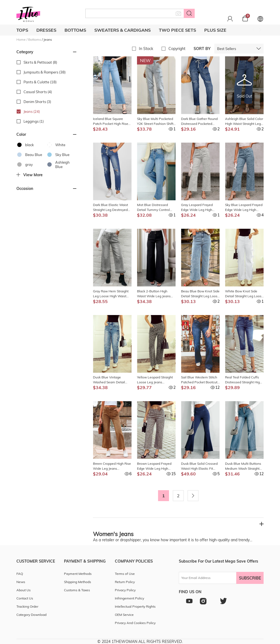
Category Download (31, 615)
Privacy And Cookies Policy (135, 623)
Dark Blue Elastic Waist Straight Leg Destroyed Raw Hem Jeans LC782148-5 (110, 208)
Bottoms (75, 30)
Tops (22, 30)
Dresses (46, 30)
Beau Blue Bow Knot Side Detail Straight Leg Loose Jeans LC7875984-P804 (200, 294)
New (145, 60)
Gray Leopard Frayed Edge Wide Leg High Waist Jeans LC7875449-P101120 (200, 208)
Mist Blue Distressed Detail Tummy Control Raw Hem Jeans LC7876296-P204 (153, 208)
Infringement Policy (129, 598)
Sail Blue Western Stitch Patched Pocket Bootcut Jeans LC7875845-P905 (199, 380)
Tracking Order (27, 606)
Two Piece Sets (177, 30)
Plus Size (215, 30)
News (21, 582)
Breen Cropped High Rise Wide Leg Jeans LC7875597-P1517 (112, 466)
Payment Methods (78, 574)
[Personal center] (230, 19)
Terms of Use (125, 574)
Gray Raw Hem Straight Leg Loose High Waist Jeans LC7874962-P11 (111, 294)
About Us (24, 590)
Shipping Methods (78, 582)
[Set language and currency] (260, 19)
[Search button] (189, 13)
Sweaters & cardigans (122, 30)
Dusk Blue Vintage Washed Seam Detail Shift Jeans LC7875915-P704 (111, 380)
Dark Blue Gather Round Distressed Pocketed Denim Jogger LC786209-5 (200, 121)
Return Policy (125, 582)
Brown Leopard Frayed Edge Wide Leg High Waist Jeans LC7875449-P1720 (156, 466)
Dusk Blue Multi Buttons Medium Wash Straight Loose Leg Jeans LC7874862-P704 (243, 466)
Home (21, 39)
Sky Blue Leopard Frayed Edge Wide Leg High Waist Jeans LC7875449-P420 (244, 208)
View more (30, 175)
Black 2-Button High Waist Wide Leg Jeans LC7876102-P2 (154, 294)
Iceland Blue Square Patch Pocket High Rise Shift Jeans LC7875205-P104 (111, 121)
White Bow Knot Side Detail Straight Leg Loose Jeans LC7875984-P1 (244, 294)
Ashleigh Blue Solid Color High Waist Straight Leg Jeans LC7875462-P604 (244, 121)
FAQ (20, 574)
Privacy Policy (125, 590)
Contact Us (25, 598)
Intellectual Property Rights (135, 606)
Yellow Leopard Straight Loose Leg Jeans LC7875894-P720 (155, 380)
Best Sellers (227, 49)
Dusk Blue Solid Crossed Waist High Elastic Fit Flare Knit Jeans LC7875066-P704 (199, 466)
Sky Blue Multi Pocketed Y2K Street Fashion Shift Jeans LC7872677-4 (155, 121)
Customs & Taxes (77, 590)
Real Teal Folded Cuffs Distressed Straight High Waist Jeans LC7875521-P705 (244, 380)
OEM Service (124, 615)
